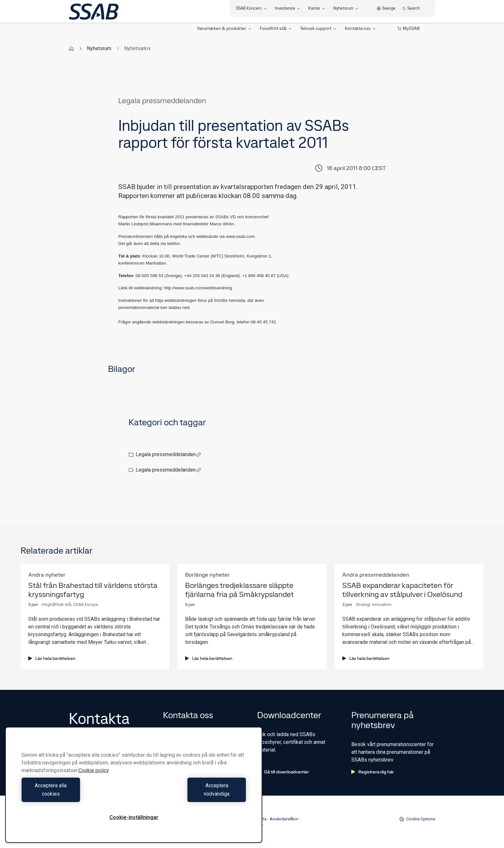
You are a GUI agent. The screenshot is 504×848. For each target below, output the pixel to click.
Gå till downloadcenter (283, 772)
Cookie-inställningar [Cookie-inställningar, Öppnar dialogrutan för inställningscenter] (134, 817)
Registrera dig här (373, 772)
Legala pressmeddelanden (168, 454)
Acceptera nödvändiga (191, 794)
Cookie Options (417, 819)
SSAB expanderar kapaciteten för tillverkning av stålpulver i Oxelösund (402, 590)
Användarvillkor (284, 819)
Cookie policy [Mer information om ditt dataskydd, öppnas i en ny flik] (94, 779)
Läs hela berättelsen (52, 658)
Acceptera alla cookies (76, 794)
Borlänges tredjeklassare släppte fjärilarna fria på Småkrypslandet (239, 590)
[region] (134, 789)
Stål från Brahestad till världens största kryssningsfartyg (93, 590)
